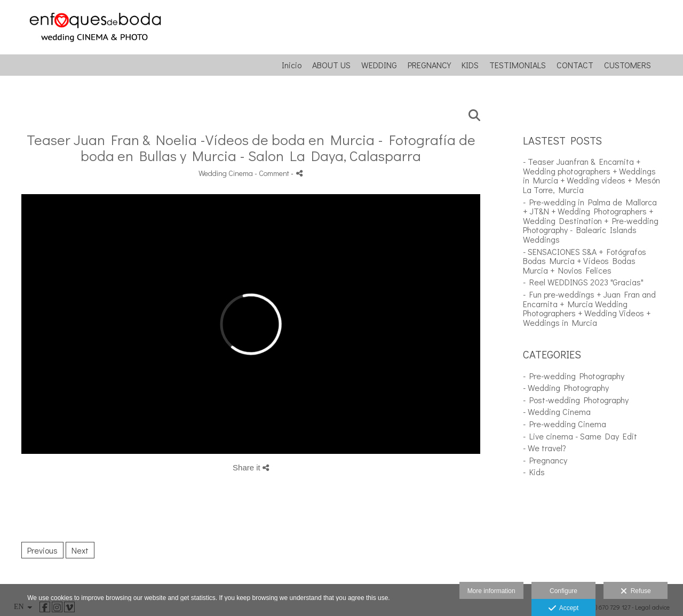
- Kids (534, 472)
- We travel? (545, 448)
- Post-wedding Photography (576, 400)
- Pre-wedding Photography (574, 376)
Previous (42, 550)
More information (491, 591)
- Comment (273, 173)
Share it (251, 467)
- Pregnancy (545, 460)
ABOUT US (331, 65)
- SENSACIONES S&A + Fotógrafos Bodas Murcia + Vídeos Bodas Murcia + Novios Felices (585, 261)
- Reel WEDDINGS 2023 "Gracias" (583, 282)
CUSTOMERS (628, 65)
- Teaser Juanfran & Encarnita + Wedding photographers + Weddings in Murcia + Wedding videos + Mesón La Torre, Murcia (591, 175)
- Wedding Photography (566, 387)
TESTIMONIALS (518, 65)
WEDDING (379, 65)
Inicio (292, 65)
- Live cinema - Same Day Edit (580, 436)
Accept (564, 609)
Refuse (636, 591)
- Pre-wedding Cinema (565, 424)
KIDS (470, 65)
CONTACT (575, 65)
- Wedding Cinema (557, 411)
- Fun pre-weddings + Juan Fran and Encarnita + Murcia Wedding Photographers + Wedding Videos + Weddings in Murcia (589, 308)
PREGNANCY (429, 65)
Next (80, 550)
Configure (563, 591)
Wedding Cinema (226, 173)
